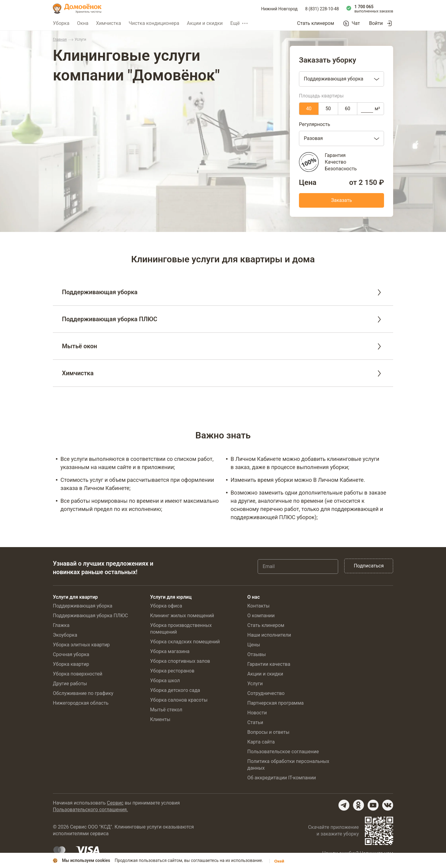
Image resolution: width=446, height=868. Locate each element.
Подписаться (369, 566)
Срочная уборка (71, 654)
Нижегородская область (81, 703)
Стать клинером (316, 23)
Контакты (258, 606)
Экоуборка (65, 635)
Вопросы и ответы (268, 732)
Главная (60, 39)
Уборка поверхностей (78, 674)
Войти (376, 23)
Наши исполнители (269, 635)
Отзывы (257, 654)
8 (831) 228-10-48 (322, 9)
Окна (83, 23)
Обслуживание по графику (83, 693)
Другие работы (70, 684)
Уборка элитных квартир (81, 645)
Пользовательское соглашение (283, 752)
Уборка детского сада (175, 690)
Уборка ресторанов (172, 671)
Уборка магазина (170, 651)
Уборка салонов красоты (179, 700)
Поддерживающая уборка (83, 606)
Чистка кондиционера (154, 23)
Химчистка (109, 23)
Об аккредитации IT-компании (282, 778)
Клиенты (160, 719)
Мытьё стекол (166, 710)
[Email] (298, 567)
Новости (257, 713)
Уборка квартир (71, 664)
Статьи (255, 722)
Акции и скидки (205, 23)
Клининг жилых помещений (182, 616)
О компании (261, 616)
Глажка (61, 625)
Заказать (342, 200)
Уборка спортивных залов (180, 661)
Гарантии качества (269, 664)
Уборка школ (165, 681)
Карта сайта (261, 742)
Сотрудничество (266, 693)
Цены (254, 645)
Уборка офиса (166, 606)
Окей (279, 861)
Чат (356, 23)
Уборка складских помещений (185, 642)
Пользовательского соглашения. (90, 810)
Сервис (115, 803)
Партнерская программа (276, 703)
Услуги (255, 684)
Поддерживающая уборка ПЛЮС (90, 616)
